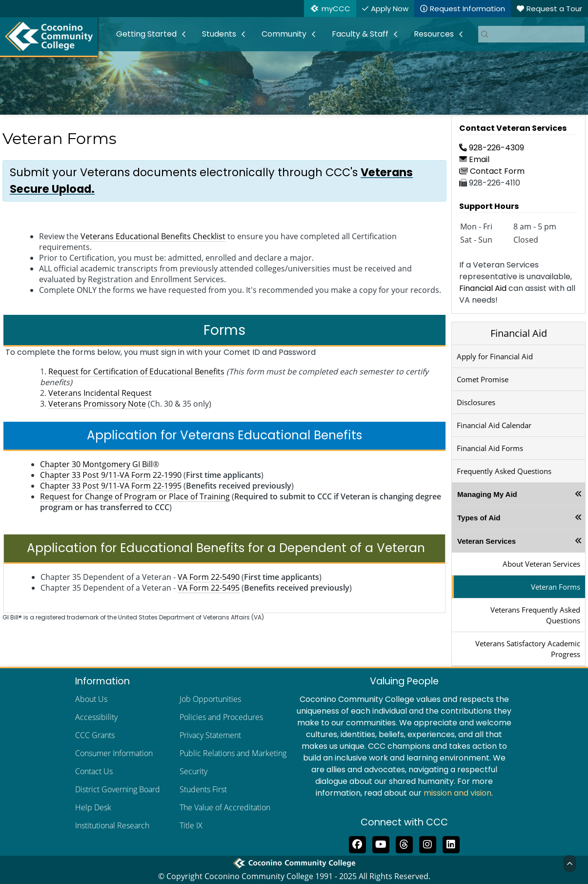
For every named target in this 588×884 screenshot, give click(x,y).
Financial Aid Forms (490, 448)
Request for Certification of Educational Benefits (136, 371)
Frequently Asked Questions (504, 471)
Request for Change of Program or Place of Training (135, 496)
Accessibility (96, 717)
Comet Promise (483, 379)
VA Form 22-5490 (209, 577)
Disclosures (476, 402)
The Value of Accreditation (225, 807)
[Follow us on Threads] (404, 843)
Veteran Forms (556, 587)
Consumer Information (114, 753)
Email (474, 159)
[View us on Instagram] (427, 843)
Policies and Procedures (221, 717)
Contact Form (492, 171)
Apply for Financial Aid (495, 356)
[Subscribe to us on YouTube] (381, 843)
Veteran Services (487, 541)
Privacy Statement (210, 735)
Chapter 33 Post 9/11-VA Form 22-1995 (111, 486)
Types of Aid (479, 518)
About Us (91, 699)
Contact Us (94, 771)
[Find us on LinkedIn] (451, 843)
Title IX (191, 825)
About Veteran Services (541, 564)
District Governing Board (118, 789)
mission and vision (457, 793)
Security (193, 771)
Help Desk (93, 807)
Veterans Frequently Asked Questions (535, 615)
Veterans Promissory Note (97, 404)
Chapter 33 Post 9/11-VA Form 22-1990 (111, 475)
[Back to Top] (570, 863)
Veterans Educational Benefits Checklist (153, 236)
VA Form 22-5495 (209, 588)
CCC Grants (95, 735)
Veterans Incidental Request (100, 393)
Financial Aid (483, 288)
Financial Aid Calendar (494, 425)
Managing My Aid (487, 494)
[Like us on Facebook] (357, 843)
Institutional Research (112, 825)
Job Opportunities (210, 699)
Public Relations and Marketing (233, 753)
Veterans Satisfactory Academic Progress (528, 649)
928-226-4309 (492, 148)
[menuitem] (151, 34)
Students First (203, 789)
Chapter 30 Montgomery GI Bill (96, 464)
